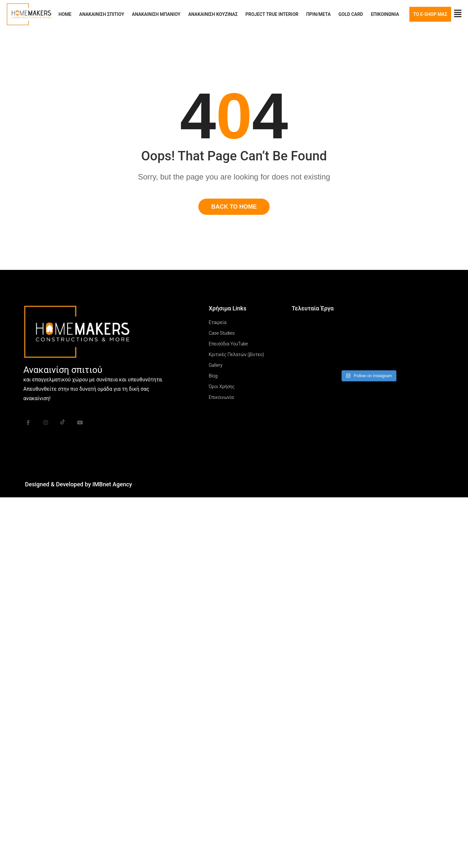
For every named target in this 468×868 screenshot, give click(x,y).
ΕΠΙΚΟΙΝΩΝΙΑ (385, 14)
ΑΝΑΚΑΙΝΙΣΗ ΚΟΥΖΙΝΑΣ (213, 14)
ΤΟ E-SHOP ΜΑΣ (430, 14)
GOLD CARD (351, 14)
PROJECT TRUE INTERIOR (272, 14)
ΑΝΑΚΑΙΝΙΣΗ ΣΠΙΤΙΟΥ (102, 14)
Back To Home (234, 207)
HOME (65, 14)
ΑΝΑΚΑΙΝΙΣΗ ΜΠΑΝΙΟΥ (156, 14)
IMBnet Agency (112, 484)
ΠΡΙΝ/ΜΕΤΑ (319, 14)
